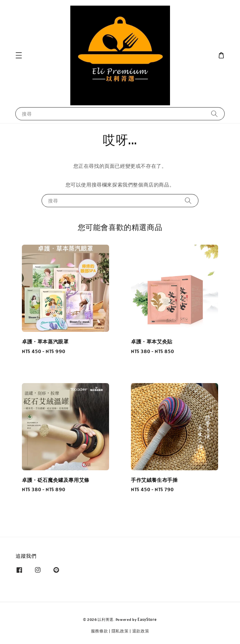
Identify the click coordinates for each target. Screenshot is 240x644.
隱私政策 (120, 631)
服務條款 (100, 631)
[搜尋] (214, 114)
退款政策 (141, 631)
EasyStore (147, 619)
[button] (19, 55)
